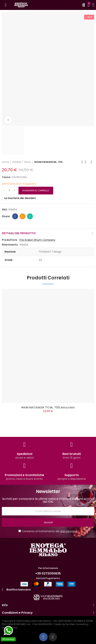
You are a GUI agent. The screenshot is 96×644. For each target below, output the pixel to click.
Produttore (10, 240)
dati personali (69, 531)
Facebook (15, 216)
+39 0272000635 (48, 573)
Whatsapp (30, 216)
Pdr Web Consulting (77, 624)
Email (23, 216)
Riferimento (10, 245)
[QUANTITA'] (9, 191)
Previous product (82, 162)
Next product (91, 162)
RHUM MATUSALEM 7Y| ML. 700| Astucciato (48, 407)
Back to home (87, 162)
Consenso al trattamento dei (48, 531)
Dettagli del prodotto (19, 233)
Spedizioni (25, 454)
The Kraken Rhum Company (37, 240)
